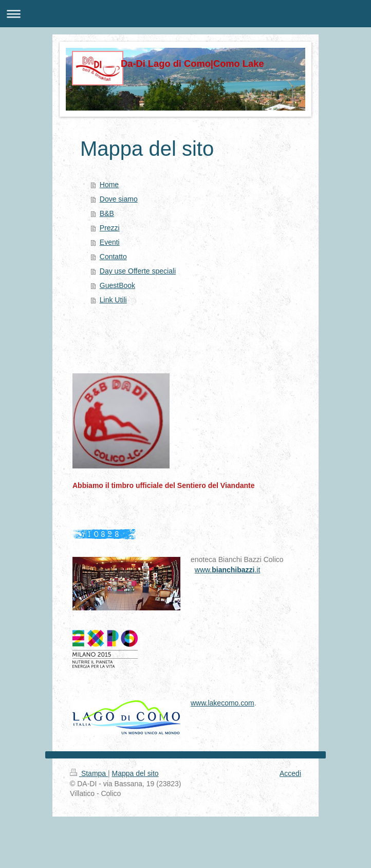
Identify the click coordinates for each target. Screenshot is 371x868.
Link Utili (113, 300)
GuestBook (117, 285)
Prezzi (110, 228)
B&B (107, 213)
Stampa (89, 773)
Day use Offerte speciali (138, 271)
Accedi (290, 773)
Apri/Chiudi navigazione (185, 14)
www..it (228, 570)
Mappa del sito (135, 773)
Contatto (113, 257)
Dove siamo (119, 199)
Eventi (110, 242)
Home (109, 185)
